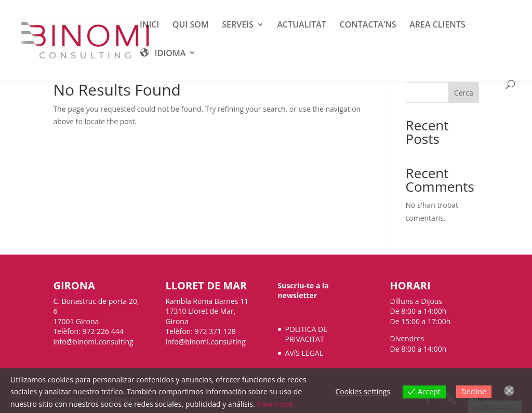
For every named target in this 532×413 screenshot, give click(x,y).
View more (275, 404)
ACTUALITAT (301, 25)
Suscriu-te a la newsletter (303, 291)
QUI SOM (191, 25)
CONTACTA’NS (368, 25)
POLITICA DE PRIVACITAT (306, 334)
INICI (149, 25)
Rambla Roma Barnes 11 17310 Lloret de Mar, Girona (207, 311)
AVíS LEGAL (304, 353)
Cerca (464, 93)
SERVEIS (238, 25)
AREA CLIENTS (437, 25)
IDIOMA (163, 54)
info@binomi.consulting (93, 342)
